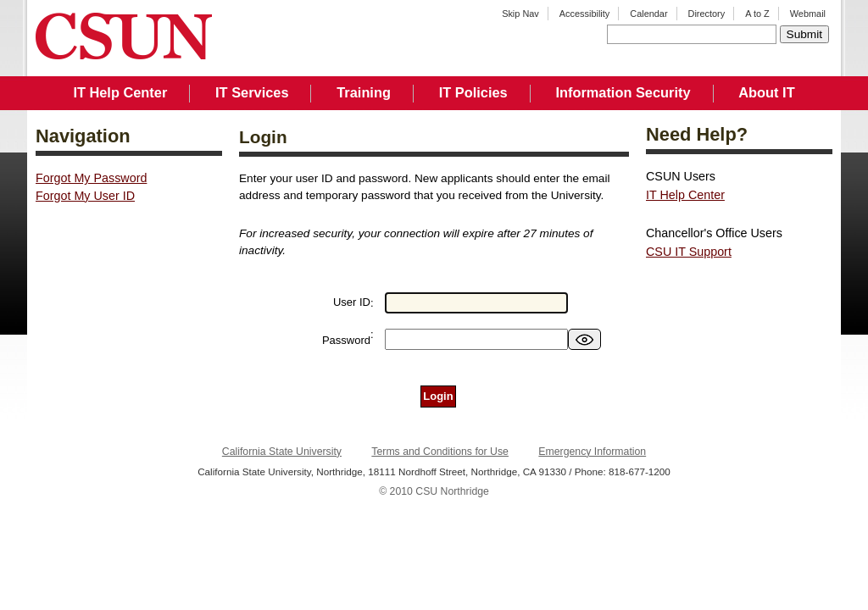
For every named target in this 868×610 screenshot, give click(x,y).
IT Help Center (120, 92)
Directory (707, 14)
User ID (352, 302)
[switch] (584, 339)
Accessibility (584, 14)
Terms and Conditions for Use (440, 452)
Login (438, 396)
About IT (766, 92)
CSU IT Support (689, 252)
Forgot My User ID (85, 196)
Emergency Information (592, 452)
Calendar (648, 14)
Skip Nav (520, 14)
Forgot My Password (91, 178)
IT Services (252, 92)
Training (364, 92)
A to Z (757, 14)
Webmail (808, 14)
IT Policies (473, 92)
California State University (282, 452)
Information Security (623, 92)
